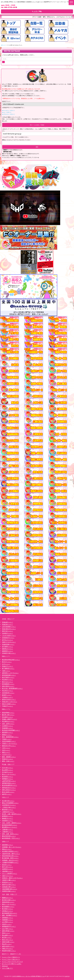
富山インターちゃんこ (9, 774)
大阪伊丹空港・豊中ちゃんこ (11, 854)
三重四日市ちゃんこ (8, 812)
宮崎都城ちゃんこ (7, 918)
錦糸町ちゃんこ (7, 695)
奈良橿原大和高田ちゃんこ (10, 851)
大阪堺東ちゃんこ (7, 871)
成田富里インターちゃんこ (10, 673)
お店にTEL (37, 11)
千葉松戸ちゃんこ (7, 706)
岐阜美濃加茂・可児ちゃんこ (11, 838)
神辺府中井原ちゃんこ (9, 951)
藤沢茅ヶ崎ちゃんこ (8, 715)
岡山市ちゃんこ (7, 944)
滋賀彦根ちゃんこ (7, 845)
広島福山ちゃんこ (7, 911)
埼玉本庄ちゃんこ (7, 691)
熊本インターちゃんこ (9, 904)
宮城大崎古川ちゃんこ (9, 629)
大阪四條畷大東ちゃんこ (10, 889)
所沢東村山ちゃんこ (8, 721)
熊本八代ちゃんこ (7, 940)
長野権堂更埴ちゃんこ (9, 783)
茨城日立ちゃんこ (7, 759)
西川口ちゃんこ (7, 662)
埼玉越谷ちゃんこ (7, 717)
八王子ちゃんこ (7, 754)
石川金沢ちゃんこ (7, 772)
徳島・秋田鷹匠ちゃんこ (10, 915)
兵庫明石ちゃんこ (7, 869)
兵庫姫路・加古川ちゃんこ (10, 860)
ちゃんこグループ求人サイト (11, 959)
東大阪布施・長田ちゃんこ (10, 858)
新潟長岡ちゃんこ (7, 777)
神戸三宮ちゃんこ (7, 867)
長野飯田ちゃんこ (7, 779)
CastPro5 (67, 976)
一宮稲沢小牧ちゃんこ (9, 807)
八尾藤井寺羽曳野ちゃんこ (10, 862)
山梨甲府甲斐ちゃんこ (9, 781)
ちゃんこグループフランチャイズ (12, 962)
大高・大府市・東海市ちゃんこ (12, 823)
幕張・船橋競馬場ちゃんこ (10, 737)
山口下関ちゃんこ (7, 929)
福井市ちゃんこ (7, 794)
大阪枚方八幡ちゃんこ (9, 880)
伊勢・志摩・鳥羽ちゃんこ (10, 834)
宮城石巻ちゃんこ (7, 624)
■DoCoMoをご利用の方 (8, 111)
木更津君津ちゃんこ (8, 693)
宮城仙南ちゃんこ (7, 622)
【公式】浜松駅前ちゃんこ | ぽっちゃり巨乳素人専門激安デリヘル (28, 976)
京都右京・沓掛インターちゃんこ (12, 878)
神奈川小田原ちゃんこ (9, 704)
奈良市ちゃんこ (7, 865)
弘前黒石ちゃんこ (7, 633)
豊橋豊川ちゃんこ (7, 818)
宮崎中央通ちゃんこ (8, 942)
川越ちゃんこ (6, 671)
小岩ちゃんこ (6, 748)
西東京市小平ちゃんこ (9, 746)
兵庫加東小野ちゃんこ (9, 887)
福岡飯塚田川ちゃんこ (9, 926)
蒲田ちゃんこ (6, 752)
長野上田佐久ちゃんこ (9, 790)
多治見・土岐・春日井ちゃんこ (12, 814)
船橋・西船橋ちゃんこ (9, 757)
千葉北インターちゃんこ (10, 743)
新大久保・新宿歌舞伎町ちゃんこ (12, 688)
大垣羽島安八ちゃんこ (9, 805)
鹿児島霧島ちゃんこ (8, 907)
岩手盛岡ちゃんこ (7, 647)
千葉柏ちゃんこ (7, 739)
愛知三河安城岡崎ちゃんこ (10, 803)
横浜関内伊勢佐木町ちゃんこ (11, 660)
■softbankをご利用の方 (8, 114)
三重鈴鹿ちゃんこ (7, 832)
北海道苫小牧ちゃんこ (9, 653)
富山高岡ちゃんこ (7, 770)
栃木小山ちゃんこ (7, 682)
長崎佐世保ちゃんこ (8, 902)
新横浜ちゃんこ (7, 735)
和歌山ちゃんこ (7, 849)
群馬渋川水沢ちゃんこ (9, 699)
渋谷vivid (5, 966)
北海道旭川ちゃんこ (8, 638)
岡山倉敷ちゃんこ (7, 935)
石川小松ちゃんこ (7, 768)
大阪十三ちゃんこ (7, 876)
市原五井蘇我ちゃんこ (9, 741)
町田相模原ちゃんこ (8, 684)
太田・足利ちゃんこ (8, 724)
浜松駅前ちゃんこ (7, 821)
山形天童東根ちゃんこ (9, 627)
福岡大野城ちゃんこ (8, 931)
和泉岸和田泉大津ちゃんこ (10, 856)
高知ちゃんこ (6, 933)
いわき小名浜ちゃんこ (9, 635)
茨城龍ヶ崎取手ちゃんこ (10, 719)
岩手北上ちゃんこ (7, 640)
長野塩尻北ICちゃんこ (9, 788)
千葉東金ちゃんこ (7, 697)
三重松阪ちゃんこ (7, 829)
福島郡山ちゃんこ (7, 649)
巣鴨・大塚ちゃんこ (8, 761)
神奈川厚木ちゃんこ (8, 686)
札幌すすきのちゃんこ (9, 642)
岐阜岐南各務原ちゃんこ (10, 825)
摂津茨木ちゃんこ (7, 882)
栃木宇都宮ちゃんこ (8, 677)
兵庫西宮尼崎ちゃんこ (9, 891)
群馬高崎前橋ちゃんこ (9, 675)
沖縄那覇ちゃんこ (7, 920)
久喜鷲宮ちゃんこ (7, 726)
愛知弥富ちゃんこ (7, 809)
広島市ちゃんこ (7, 924)
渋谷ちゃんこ (6, 750)
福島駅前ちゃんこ (7, 651)
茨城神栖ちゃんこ (7, 728)
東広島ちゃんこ (7, 937)
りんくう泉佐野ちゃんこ (10, 873)
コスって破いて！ (7, 968)
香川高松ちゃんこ (7, 909)
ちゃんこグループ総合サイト (11, 957)
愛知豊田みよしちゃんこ (10, 827)
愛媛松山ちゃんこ (7, 898)
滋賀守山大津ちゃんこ (9, 884)
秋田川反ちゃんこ (7, 631)
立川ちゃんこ (6, 664)
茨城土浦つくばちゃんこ (10, 702)
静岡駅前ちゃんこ (7, 816)
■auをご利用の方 (7, 112)
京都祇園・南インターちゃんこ (12, 847)
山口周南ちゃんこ (7, 922)
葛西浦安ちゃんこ (7, 732)
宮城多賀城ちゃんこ (8, 644)
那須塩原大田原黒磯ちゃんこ (11, 730)
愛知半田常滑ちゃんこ (9, 836)
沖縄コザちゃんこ (7, 948)
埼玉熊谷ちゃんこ (7, 679)
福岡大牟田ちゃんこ (8, 946)
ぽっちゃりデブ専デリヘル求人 (12, 964)
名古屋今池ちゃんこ (8, 801)
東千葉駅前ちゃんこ (8, 668)
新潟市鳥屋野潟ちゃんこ (10, 785)
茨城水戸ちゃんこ (7, 666)
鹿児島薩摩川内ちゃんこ (10, 913)
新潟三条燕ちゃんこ (8, 792)
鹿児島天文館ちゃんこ (9, 900)
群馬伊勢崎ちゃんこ (8, 713)
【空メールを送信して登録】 (37, 125)
